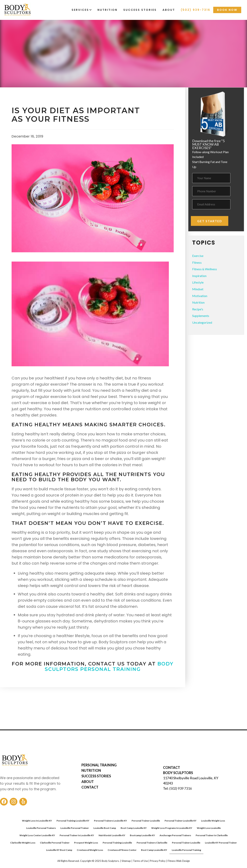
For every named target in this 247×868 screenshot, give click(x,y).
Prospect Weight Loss (86, 843)
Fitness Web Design (179, 861)
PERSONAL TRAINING (99, 765)
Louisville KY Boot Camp (59, 850)
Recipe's (198, 309)
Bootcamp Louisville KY (142, 835)
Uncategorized (202, 322)
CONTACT (90, 787)
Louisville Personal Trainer (75, 828)
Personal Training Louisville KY (73, 821)
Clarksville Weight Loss (23, 843)
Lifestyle (198, 282)
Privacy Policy (158, 861)
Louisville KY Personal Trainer (221, 843)
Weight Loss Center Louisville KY (37, 835)
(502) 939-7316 (196, 10)
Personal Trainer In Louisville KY (77, 835)
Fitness (197, 262)
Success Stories (140, 10)
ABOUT (88, 782)
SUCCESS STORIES (96, 776)
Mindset (198, 289)
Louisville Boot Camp (105, 828)
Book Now (227, 10)
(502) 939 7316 (181, 788)
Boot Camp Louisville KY (134, 828)
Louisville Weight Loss (213, 821)
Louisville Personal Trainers (41, 828)
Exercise (198, 256)
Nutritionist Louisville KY (112, 835)
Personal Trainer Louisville (146, 821)
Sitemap (126, 861)
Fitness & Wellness (29, 99)
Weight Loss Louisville (209, 828)
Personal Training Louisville (117, 843)
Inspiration (199, 276)
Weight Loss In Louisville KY (37, 821)
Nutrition (107, 10)
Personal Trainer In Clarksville (212, 835)
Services (80, 10)
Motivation (200, 296)
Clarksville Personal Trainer (55, 843)
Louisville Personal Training (186, 850)
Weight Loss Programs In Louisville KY (172, 828)
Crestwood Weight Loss (90, 850)
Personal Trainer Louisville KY (181, 821)
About (169, 10)
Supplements (201, 316)
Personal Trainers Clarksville (152, 843)
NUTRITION (91, 770)
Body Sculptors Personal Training (109, 666)
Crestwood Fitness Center (122, 850)
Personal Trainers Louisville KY (110, 821)
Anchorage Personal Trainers (175, 835)
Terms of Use (140, 861)
